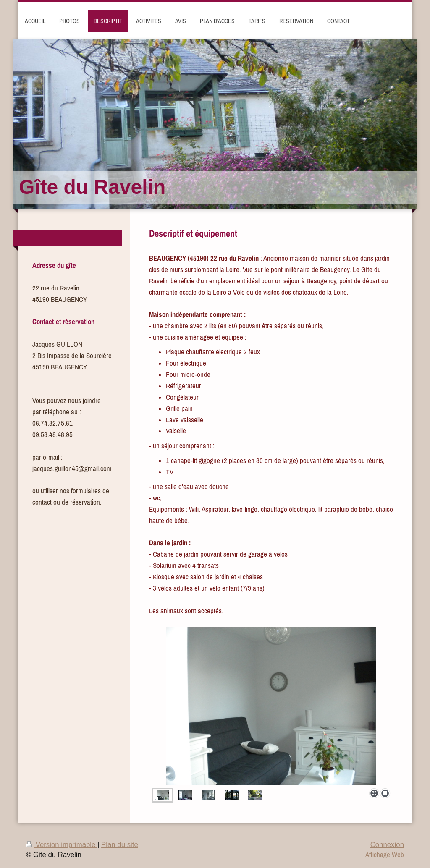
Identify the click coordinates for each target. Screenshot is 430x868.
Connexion (387, 845)
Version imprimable (62, 845)
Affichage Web (385, 855)
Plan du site (120, 845)
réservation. (86, 502)
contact (42, 502)
